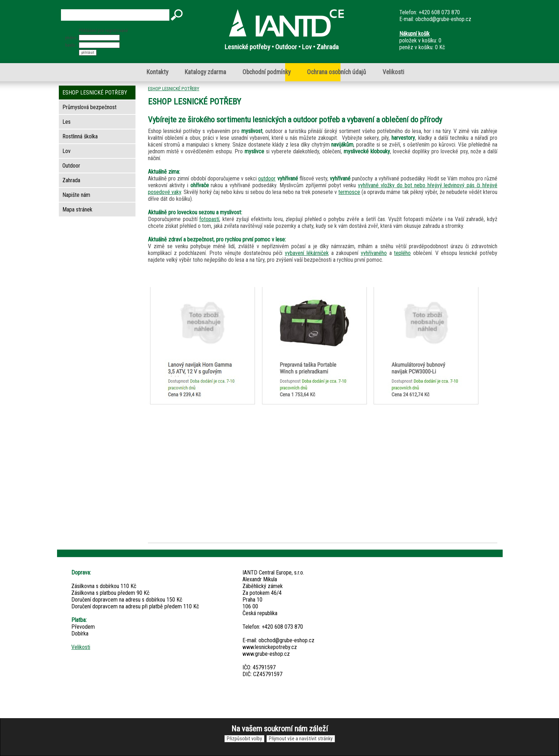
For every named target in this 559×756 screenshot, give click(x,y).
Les (66, 122)
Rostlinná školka (80, 136)
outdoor (267, 178)
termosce (349, 192)
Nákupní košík (414, 34)
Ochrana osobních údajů (337, 72)
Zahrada (71, 180)
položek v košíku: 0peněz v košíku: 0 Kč (422, 40)
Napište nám (76, 195)
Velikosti (393, 72)
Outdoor (71, 166)
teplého (402, 253)
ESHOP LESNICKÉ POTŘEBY (174, 88)
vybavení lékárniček (307, 253)
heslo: (71, 45)
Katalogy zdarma (205, 72)
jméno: (71, 38)
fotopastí (209, 219)
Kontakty (157, 72)
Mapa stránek (77, 210)
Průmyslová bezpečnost (89, 107)
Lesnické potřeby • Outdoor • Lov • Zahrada (282, 47)
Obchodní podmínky (266, 72)
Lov (66, 151)
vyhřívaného (374, 253)
